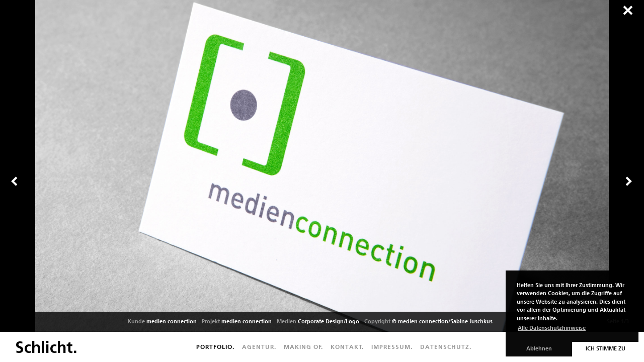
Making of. (303, 347)
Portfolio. (215, 347)
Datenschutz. (446, 347)
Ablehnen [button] (539, 349)
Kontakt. (347, 347)
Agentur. (259, 347)
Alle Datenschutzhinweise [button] (552, 328)
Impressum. (392, 347)
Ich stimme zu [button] (606, 349)
